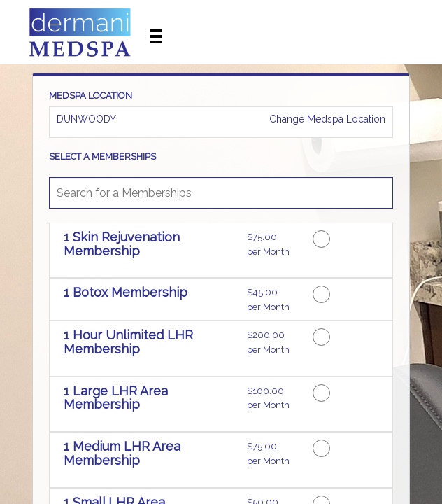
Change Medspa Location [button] (326, 119)
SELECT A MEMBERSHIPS (102, 157)
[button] (150, 252)
